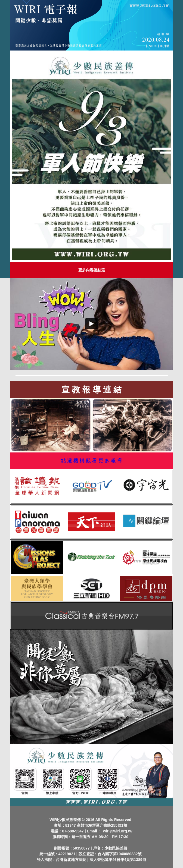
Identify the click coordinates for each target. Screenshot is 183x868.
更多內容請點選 (92, 270)
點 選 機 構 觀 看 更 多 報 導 (91, 461)
